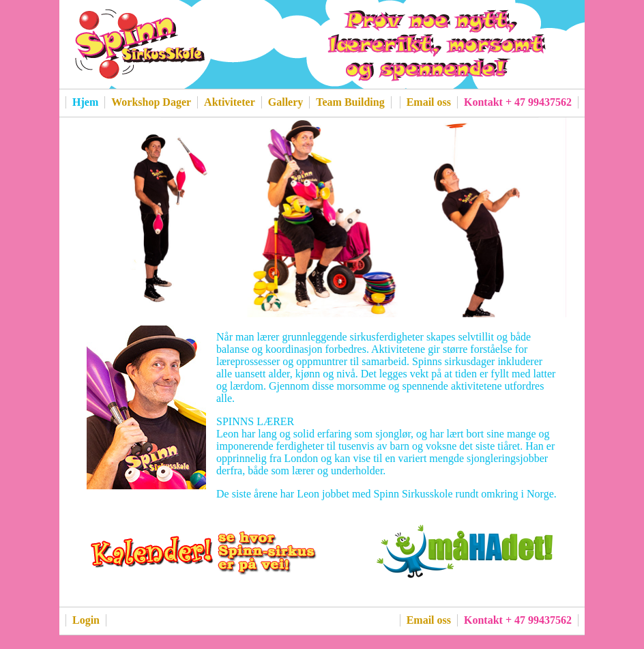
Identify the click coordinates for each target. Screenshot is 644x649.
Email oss (429, 102)
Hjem (85, 102)
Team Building (350, 102)
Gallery (286, 102)
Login (86, 620)
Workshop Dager (151, 102)
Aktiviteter (230, 102)
